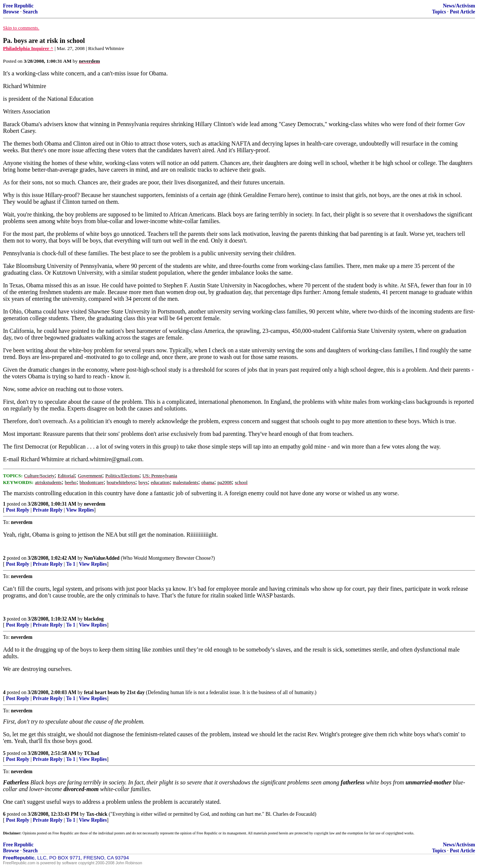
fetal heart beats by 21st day (114, 692)
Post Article (462, 12)
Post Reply (18, 510)
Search (30, 12)
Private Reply (48, 510)
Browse (11, 12)
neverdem (95, 504)
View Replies (80, 510)
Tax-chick (97, 814)
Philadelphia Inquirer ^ (28, 48)
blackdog (94, 619)
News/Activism (459, 6)
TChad (92, 753)
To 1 (71, 564)
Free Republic (18, 6)
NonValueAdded (102, 558)
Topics (439, 12)
